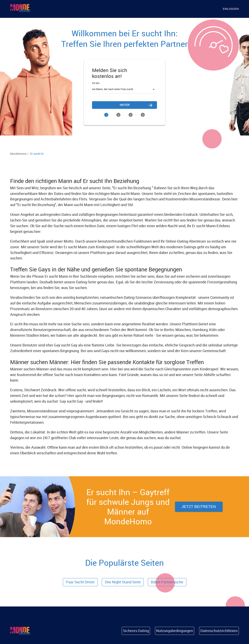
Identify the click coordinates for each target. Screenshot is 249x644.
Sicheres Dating (136, 631)
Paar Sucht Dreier (80, 582)
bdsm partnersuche (167, 582)
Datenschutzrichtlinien (219, 631)
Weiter (125, 105)
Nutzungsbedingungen (175, 631)
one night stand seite (123, 582)
